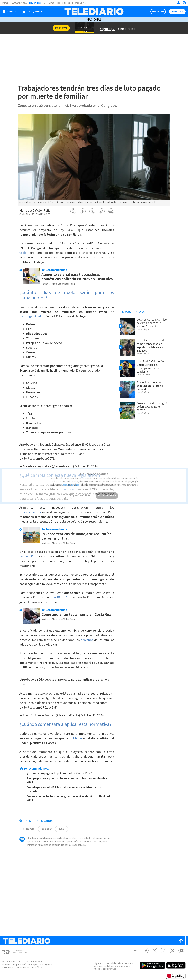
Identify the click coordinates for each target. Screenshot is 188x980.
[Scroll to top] (181, 941)
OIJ (45, 3)
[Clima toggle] (31, 12)
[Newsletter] (184, 3)
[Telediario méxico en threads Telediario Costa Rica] (172, 950)
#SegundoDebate (50, 445)
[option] (94, 160)
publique (76, 738)
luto (61, 829)
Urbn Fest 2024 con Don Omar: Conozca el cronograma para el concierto (151, 367)
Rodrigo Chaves (79, 3)
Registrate (177, 12)
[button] (73, 211)
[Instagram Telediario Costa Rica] (163, 950)
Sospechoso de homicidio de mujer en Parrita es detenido (152, 386)
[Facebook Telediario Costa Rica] (146, 950)
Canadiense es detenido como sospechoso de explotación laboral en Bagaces (151, 346)
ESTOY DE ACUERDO (107, 492)
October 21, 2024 (92, 715)
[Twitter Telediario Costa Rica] (155, 950)
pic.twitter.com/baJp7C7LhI (38, 459)
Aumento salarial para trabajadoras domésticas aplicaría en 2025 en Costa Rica (77, 277)
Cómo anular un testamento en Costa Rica (77, 614)
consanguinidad (30, 317)
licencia (30, 829)
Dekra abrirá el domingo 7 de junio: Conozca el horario (152, 407)
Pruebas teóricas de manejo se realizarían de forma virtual (77, 536)
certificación (61, 598)
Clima (51, 3)
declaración (27, 557)
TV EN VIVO (159, 12)
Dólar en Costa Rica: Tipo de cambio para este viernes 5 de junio (152, 323)
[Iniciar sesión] (178, 3)
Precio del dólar (63, 3)
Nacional (94, 20)
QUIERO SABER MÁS (81, 492)
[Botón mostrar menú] (10, 12)
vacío (23, 253)
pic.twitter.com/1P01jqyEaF (38, 708)
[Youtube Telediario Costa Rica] (181, 950)
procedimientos (30, 512)
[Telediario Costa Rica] (94, 12)
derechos (87, 640)
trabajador (46, 829)
